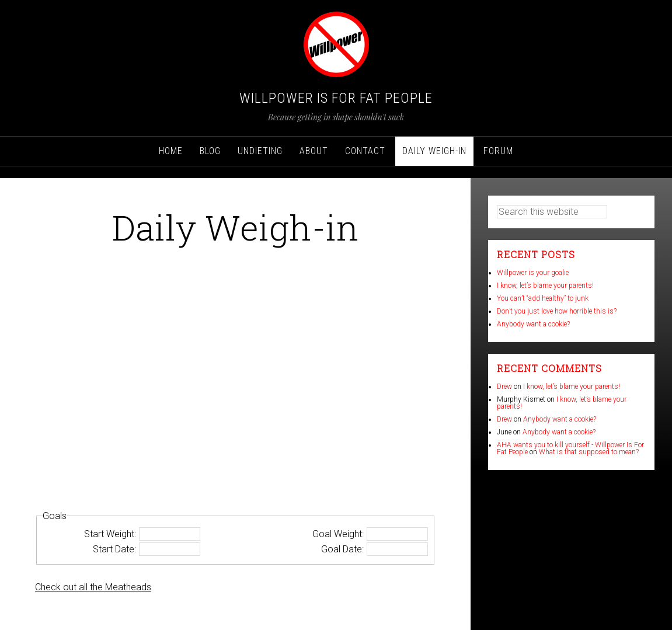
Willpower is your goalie (533, 273)
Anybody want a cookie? (533, 324)
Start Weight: (110, 534)
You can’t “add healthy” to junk (543, 298)
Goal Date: (342, 549)
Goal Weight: (338, 534)
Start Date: (114, 549)
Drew (504, 387)
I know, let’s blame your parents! (545, 286)
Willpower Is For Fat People (336, 98)
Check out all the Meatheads (93, 587)
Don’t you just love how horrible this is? (557, 311)
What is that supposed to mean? (589, 452)
